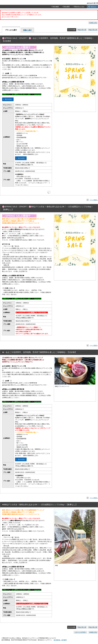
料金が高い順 (93, 30)
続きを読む (9, 99)
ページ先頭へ (93, 200)
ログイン (93, 7)
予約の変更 (66, 7)
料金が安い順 (82, 30)
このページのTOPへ (80, 632)
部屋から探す (27, 30)
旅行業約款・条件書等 (60, 640)
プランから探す (11, 30)
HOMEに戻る (93, 23)
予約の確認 (55, 7)
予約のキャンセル (79, 7)
